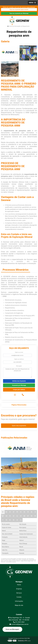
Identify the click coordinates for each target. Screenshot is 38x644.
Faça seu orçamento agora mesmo (19, 10)
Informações (19, 601)
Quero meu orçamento (19, 426)
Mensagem (19, 366)
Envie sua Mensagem (12, 629)
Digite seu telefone (19, 359)
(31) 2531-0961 (19, 622)
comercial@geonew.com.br (19, 624)
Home (19, 585)
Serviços (19, 593)
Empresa (19, 589)
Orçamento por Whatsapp (19, 385)
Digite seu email (19, 352)
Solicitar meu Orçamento (19, 381)
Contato (19, 597)
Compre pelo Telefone (19, 390)
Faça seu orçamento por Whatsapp (19, 13)
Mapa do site (19, 605)
